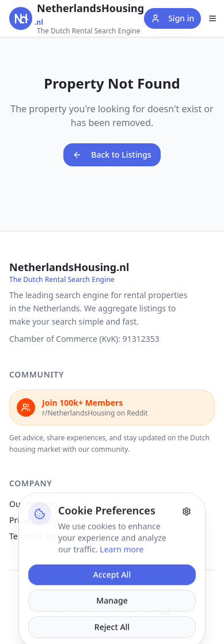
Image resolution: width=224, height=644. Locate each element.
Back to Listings (112, 155)
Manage (112, 622)
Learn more (122, 571)
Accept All (112, 596)
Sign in (172, 18)
